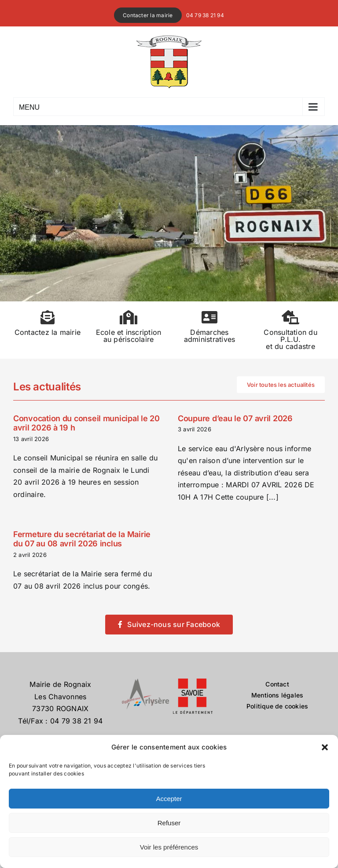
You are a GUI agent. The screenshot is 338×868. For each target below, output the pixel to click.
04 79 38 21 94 (205, 15)
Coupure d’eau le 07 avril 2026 (235, 418)
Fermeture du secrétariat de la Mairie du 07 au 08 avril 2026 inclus (82, 539)
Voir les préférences (169, 847)
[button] (325, 747)
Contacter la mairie (148, 15)
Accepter (169, 799)
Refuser (169, 823)
